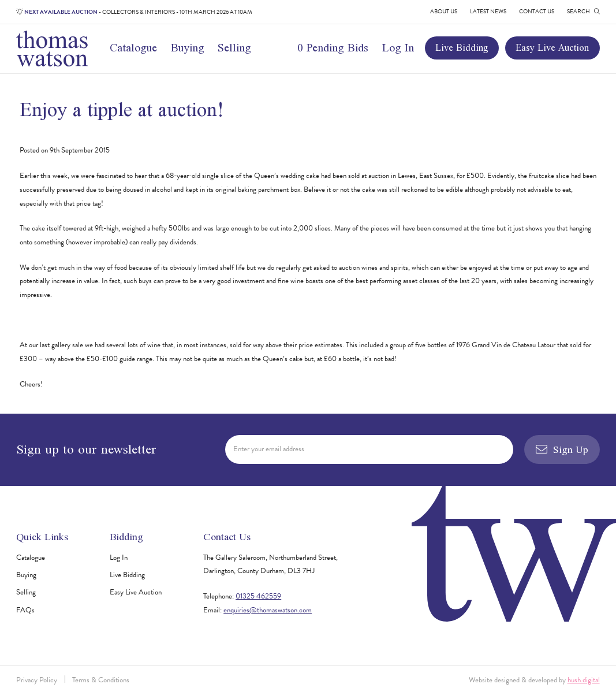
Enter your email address (269, 449)
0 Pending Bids (333, 47)
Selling (234, 47)
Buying (188, 47)
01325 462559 (258, 596)
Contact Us (537, 11)
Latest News (488, 11)
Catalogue (133, 47)
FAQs (25, 610)
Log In (398, 47)
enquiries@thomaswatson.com (268, 610)
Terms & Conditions (101, 680)
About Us (444, 11)
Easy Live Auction (552, 48)
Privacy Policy (37, 680)
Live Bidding (462, 48)
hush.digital (584, 680)
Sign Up (562, 449)
